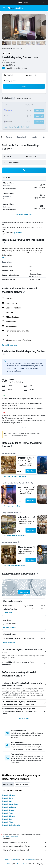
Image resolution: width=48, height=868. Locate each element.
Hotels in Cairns (8, 798)
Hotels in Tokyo (8, 822)
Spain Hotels (15, 860)
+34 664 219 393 (9, 65)
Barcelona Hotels (6, 864)
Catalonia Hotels (31, 860)
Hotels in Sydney (8, 810)
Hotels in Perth (7, 813)
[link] (15, 476)
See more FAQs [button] (24, 718)
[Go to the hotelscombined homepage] (16, 8)
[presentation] (21, 49)
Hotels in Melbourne (9, 807)
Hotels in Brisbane (9, 816)
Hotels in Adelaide (9, 795)
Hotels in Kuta (7, 819)
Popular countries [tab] (22, 784)
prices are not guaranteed (10, 836)
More (4, 257)
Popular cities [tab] (8, 784)
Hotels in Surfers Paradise (11, 825)
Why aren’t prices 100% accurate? (25, 850)
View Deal (31, 471)
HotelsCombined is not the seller (25, 842)
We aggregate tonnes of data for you (25, 846)
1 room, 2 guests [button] (10, 81)
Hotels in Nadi (7, 801)
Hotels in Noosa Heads (10, 804)
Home (7, 860)
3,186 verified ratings (19, 68)
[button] (44, 2)
